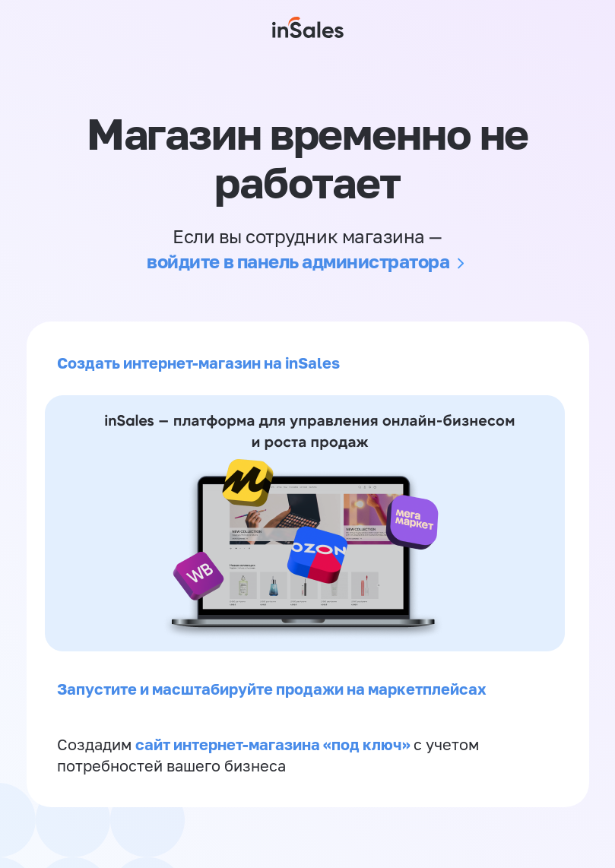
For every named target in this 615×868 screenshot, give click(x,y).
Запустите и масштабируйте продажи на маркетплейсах (272, 689)
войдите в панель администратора (298, 261)
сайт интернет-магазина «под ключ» (274, 744)
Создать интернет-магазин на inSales (198, 363)
